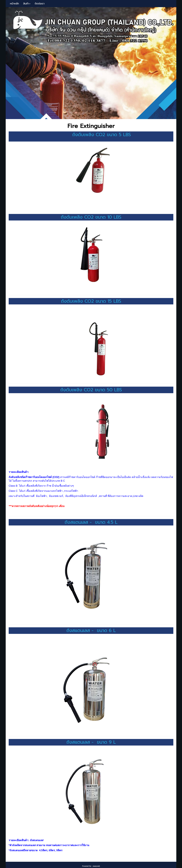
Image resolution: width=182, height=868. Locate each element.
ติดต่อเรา (40, 3)
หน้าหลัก (14, 3)
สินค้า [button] (27, 3)
